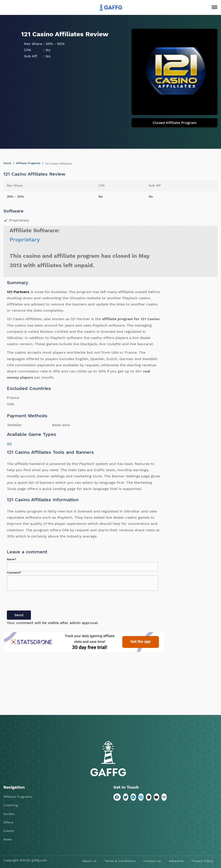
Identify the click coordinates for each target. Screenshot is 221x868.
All (9, 444)
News (8, 839)
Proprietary (25, 240)
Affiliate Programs (28, 163)
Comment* (14, 573)
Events (9, 831)
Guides (9, 814)
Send (19, 615)
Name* (12, 559)
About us (89, 861)
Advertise (176, 861)
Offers (8, 822)
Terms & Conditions (120, 861)
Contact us (152, 861)
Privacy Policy (202, 861)
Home (7, 163)
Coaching (11, 805)
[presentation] (42, 602)
